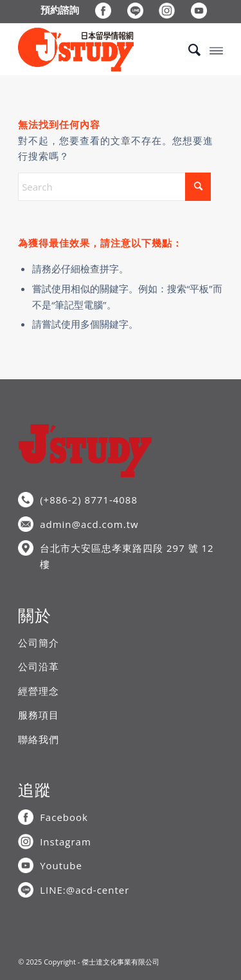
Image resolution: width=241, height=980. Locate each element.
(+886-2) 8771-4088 (89, 500)
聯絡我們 (39, 739)
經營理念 (39, 691)
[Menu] (216, 50)
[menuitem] (60, 10)
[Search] (188, 50)
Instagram (66, 842)
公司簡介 (39, 643)
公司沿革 (39, 666)
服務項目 (39, 715)
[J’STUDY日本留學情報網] (100, 50)
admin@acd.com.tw (89, 524)
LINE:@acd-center (85, 890)
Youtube (61, 865)
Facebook (64, 817)
